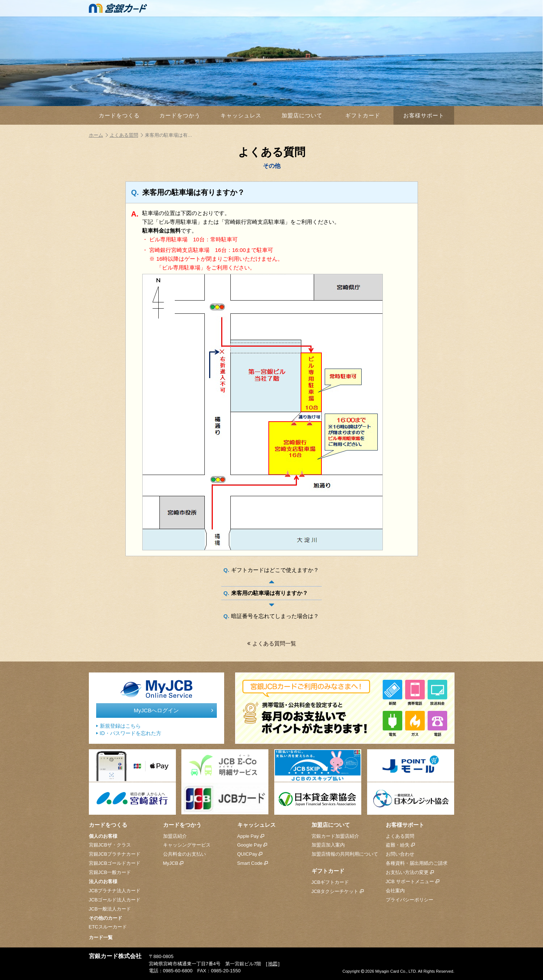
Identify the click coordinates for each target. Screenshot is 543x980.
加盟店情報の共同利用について (345, 854)
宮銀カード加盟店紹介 (335, 836)
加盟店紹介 (175, 836)
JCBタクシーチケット (338, 891)
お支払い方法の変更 (410, 872)
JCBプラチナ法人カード (115, 891)
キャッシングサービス (187, 845)
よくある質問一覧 (272, 643)
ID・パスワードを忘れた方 (129, 733)
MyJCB (173, 863)
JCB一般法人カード (110, 909)
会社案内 (395, 891)
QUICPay (250, 854)
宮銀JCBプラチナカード (115, 854)
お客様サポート (424, 115)
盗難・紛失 (400, 845)
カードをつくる (119, 115)
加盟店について (302, 115)
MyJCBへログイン (174, 710)
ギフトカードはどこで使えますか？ (275, 570)
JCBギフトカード (330, 882)
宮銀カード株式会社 (115, 956)
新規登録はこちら (118, 726)
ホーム (98, 135)
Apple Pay (251, 836)
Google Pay (252, 845)
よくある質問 (126, 135)
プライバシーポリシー (410, 900)
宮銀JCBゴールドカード (115, 863)
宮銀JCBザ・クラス (110, 845)
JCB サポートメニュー (412, 881)
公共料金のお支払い (184, 854)
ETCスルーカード (108, 927)
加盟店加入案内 (328, 845)
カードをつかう (180, 115)
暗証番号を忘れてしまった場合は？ (275, 616)
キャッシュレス (241, 115)
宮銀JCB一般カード (110, 872)
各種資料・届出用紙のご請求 (417, 863)
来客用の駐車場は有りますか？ (269, 593)
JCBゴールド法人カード (115, 900)
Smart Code (252, 863)
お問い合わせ (400, 854)
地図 (273, 964)
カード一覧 (101, 937)
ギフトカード (363, 115)
